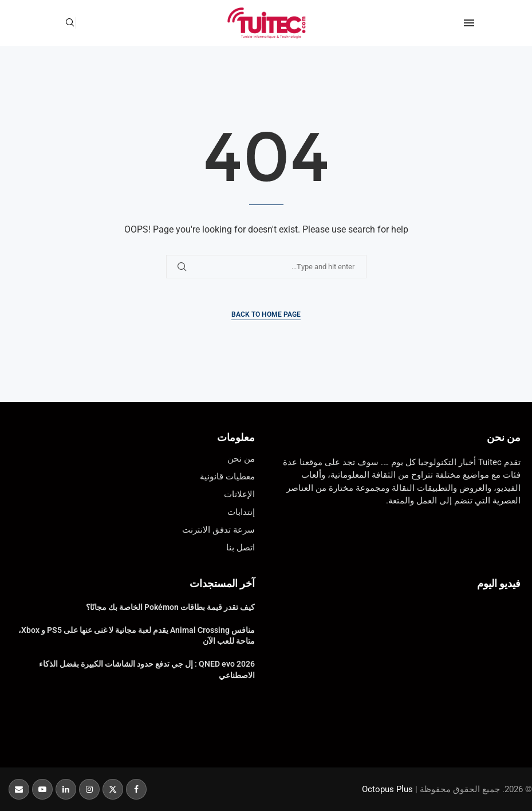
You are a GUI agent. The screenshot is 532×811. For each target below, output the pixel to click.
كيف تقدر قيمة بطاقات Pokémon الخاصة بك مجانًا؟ (170, 607)
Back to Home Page (266, 314)
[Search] (70, 23)
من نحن (504, 437)
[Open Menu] (469, 23)
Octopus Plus (387, 789)
